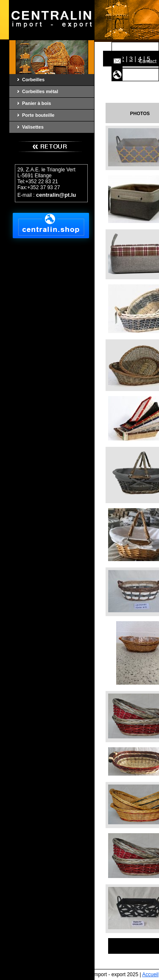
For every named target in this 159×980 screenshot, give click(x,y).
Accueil (148, 48)
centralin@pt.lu (56, 195)
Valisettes (33, 127)
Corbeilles (33, 80)
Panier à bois (36, 103)
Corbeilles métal (40, 91)
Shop (151, 74)
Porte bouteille (38, 115)
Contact (148, 61)
